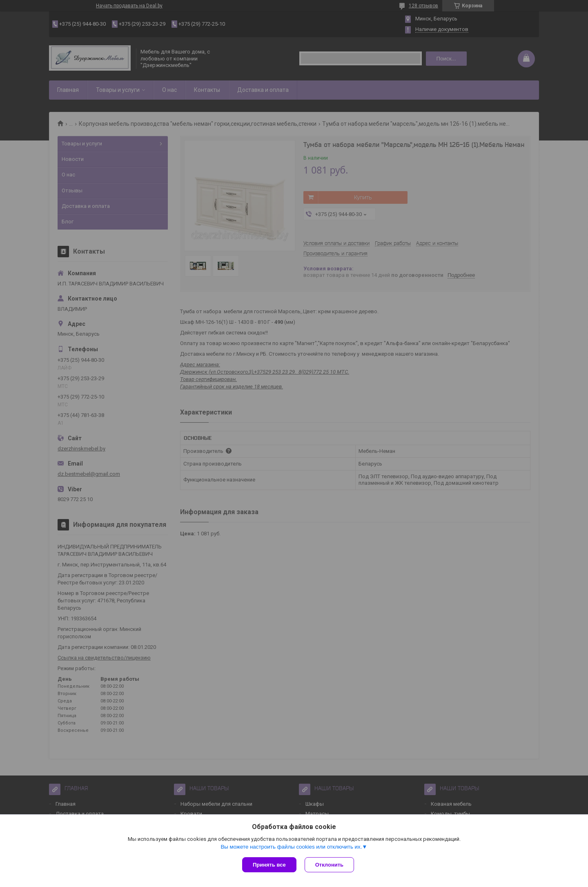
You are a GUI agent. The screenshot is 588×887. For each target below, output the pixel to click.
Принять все (269, 865)
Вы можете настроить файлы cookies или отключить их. (291, 847)
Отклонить (329, 865)
